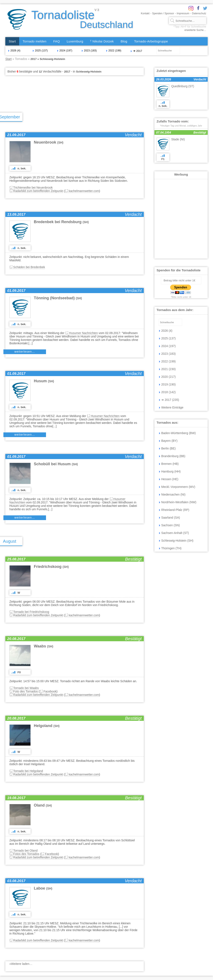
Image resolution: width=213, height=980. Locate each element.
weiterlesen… (25, 352)
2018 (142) (167, 392)
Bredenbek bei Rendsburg (61, 222)
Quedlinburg (183, 86)
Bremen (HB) (169, 464)
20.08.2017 (16, 639)
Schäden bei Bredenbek (29, 267)
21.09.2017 (16, 135)
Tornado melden (35, 41)
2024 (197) (65, 51)
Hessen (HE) (169, 479)
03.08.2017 (16, 881)
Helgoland (47, 726)
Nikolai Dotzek (102, 41)
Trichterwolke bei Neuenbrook (33, 188)
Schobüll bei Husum (56, 464)
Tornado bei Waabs (26, 688)
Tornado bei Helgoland (28, 771)
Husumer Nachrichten (83, 333)
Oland (43, 805)
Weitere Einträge (171, 407)
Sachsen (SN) (169, 525)
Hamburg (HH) (170, 471)
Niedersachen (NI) (172, 494)
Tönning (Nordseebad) (58, 298)
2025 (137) (40, 51)
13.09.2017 (16, 214)
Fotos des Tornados (26, 854)
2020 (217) (167, 377)
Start (12, 41)
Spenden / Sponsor (163, 13)
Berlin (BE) (167, 448)
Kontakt (145, 13)
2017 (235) (169, 400)
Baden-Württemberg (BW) (177, 433)
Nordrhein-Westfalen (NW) (178, 502)
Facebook (50, 691)
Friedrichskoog (51, 567)
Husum (44, 381)
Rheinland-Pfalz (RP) (174, 510)
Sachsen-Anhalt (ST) (174, 533)
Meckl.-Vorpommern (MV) (177, 487)
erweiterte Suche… (195, 30)
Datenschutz (199, 13)
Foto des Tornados (26, 691)
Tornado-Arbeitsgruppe (151, 41)
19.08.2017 (16, 798)
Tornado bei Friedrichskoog (31, 612)
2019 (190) (167, 384)
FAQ (57, 41)
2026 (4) (14, 51)
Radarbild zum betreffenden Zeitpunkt (38, 191)
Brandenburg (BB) (172, 456)
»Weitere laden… (21, 964)
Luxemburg (75, 41)
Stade (178, 139)
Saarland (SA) (170, 518)
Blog (124, 41)
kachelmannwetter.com (84, 191)
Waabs (44, 646)
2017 (136, 51)
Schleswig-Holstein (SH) (176, 541)
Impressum (183, 13)
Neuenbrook (49, 142)
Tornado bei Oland (25, 851)
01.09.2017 (16, 291)
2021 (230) (167, 369)
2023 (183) (89, 51)
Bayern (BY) (168, 441)
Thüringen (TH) (170, 548)
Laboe (43, 888)
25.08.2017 (16, 559)
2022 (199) (114, 51)
